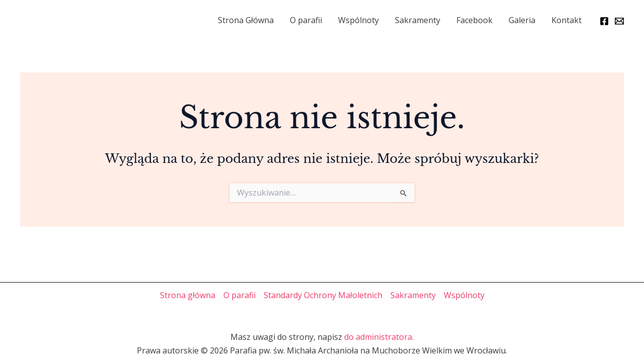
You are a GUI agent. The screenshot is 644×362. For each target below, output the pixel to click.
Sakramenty (418, 20)
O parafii (306, 20)
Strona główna (188, 295)
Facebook (474, 20)
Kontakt (567, 20)
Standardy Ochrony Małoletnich (323, 295)
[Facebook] (604, 21)
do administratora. (379, 337)
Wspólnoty (358, 20)
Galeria (522, 20)
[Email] (619, 21)
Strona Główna (246, 20)
